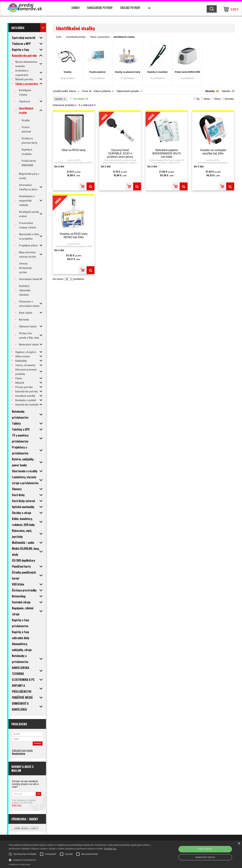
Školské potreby (130, 8)
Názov (73, 91)
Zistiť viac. (17, 805)
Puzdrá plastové (97, 72)
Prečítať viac (110, 849)
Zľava (217, 99)
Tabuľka (226, 91)
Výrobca (60, 99)
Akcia (207, 99)
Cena (85, 91)
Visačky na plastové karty (127, 72)
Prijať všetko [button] (205, 849)
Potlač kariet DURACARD (187, 72)
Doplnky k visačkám (157, 72)
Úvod (59, 37)
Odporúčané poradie (128, 91)
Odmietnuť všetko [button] (205, 857)
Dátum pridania (102, 91)
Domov (76, 8)
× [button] (239, 844)
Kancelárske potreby (100, 8)
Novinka (229, 99)
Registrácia (19, 754)
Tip (198, 99)
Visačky (68, 72)
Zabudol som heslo (22, 750)
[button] (82, 860)
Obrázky (210, 91)
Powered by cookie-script (20, 865)
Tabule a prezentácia (100, 37)
